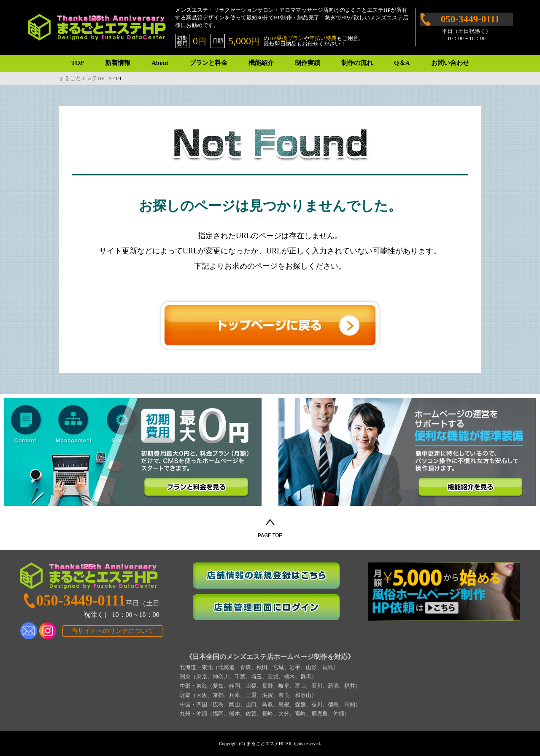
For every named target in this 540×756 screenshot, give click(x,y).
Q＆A (402, 63)
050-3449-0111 (470, 19)
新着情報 (118, 63)
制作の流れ (357, 63)
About (160, 63)
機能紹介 (261, 63)
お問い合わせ (450, 63)
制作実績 (308, 63)
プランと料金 (208, 63)
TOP (77, 63)
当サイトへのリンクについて (112, 631)
